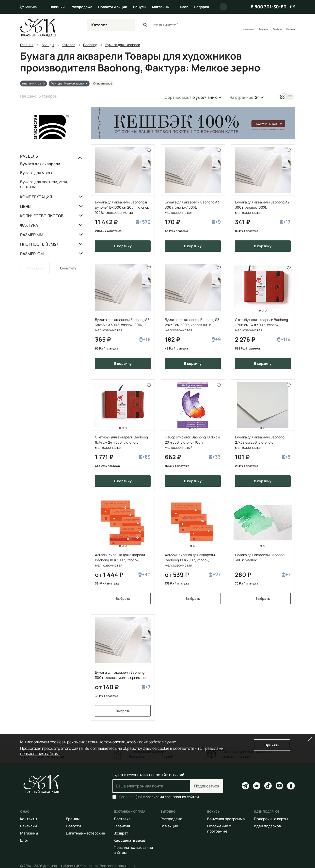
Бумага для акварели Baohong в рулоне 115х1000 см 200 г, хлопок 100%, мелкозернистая (122, 207)
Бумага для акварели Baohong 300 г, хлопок (260, 557)
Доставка (122, 819)
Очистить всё (103, 83)
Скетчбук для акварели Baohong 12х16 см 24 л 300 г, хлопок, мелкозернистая (261, 325)
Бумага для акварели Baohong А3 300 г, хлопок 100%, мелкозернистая (192, 207)
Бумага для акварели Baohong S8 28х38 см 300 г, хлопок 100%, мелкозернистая (192, 325)
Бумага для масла (37, 173)
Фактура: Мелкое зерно (67, 83)
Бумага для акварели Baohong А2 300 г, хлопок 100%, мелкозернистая (262, 207)
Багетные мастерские (86, 833)
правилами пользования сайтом (172, 797)
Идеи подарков (267, 826)
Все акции (169, 826)
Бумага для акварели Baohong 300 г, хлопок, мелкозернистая (120, 675)
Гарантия (122, 826)
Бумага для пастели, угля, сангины (44, 184)
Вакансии (29, 826)
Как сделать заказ (130, 840)
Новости (73, 826)
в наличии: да (32, 83)
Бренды (73, 819)
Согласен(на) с (159, 797)
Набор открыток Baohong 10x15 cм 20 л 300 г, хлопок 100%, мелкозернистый (192, 442)
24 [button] (257, 97)
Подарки (202, 7)
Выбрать (123, 598)
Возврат (121, 833)
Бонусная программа (226, 819)
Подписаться (207, 786)
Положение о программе (219, 829)
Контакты (29, 819)
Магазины (161, 7)
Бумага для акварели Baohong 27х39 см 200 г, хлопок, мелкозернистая (260, 442)
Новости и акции (113, 7)
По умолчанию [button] (204, 97)
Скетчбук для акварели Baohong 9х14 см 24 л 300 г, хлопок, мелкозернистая (121, 442)
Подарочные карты (271, 819)
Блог (184, 7)
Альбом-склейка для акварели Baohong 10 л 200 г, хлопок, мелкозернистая (190, 560)
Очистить (68, 268)
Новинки (57, 7)
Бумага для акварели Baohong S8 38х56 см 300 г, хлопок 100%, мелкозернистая (122, 325)
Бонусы (140, 7)
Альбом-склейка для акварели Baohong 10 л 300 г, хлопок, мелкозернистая (120, 560)
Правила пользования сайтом (133, 850)
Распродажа (81, 7)
